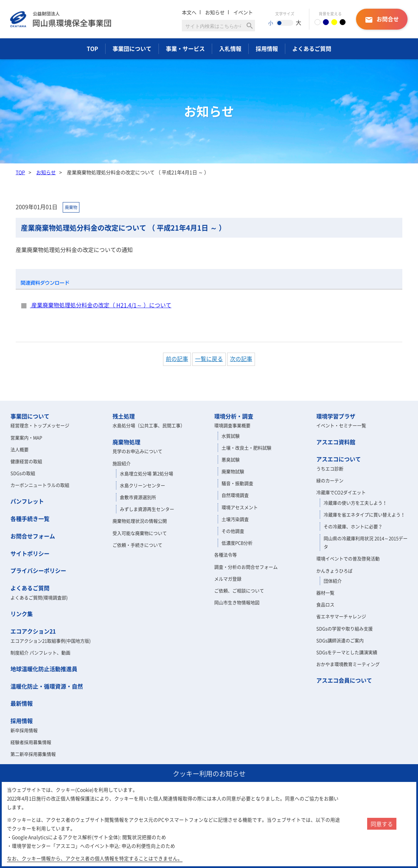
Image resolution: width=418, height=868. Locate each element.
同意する (382, 824)
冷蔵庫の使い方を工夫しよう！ (355, 503)
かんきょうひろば (334, 571)
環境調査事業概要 (232, 425)
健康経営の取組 (26, 461)
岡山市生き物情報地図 (237, 602)
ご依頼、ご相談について (239, 590)
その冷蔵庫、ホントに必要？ (353, 526)
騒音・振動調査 (237, 483)
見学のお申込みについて (137, 451)
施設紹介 (122, 463)
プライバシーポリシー (38, 570)
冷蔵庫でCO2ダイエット (341, 492)
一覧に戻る (209, 359)
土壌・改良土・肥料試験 (246, 448)
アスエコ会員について (344, 680)
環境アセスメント (240, 507)
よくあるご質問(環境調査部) (39, 597)
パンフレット (27, 501)
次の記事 (241, 359)
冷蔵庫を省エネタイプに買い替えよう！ (364, 514)
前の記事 (177, 359)
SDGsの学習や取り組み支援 (345, 628)
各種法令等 (226, 555)
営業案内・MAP (26, 437)
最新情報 (22, 703)
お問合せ (382, 19)
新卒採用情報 (24, 730)
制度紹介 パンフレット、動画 (40, 652)
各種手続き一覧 (30, 519)
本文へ (189, 12)
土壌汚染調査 (235, 519)
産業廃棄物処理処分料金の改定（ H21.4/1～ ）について (101, 305)
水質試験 (231, 436)
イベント (243, 12)
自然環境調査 (235, 495)
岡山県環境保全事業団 (61, 19)
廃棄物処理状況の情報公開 (140, 521)
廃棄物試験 (233, 471)
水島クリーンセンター (142, 485)
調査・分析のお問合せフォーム (246, 567)
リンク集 (22, 614)
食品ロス (325, 604)
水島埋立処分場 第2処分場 (146, 473)
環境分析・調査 (234, 416)
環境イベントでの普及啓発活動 (348, 558)
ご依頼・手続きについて (137, 545)
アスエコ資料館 (336, 442)
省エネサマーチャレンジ (341, 616)
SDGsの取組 (23, 473)
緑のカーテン (330, 480)
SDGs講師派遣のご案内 (340, 640)
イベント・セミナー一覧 (341, 425)
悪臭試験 (231, 459)
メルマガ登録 (228, 579)
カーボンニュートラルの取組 (40, 485)
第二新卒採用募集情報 (33, 754)
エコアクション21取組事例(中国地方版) (51, 641)
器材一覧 (325, 593)
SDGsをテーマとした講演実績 (347, 652)
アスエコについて (339, 459)
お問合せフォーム (33, 536)
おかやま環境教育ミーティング (348, 664)
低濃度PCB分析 (237, 543)
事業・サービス (185, 48)
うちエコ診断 (330, 468)
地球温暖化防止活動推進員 (44, 669)
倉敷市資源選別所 (138, 497)
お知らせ (215, 12)
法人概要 (20, 449)
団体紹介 (333, 581)
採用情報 (267, 48)
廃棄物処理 (126, 442)
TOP (92, 48)
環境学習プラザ (336, 416)
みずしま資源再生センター (147, 509)
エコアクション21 (33, 631)
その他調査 (233, 531)
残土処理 (124, 416)
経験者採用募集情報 (31, 742)
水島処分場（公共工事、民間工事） (149, 425)
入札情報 (230, 48)
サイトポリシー (30, 553)
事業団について (132, 48)
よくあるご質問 (312, 48)
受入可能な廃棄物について (140, 533)
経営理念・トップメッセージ (40, 425)
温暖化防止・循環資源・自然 (47, 686)
